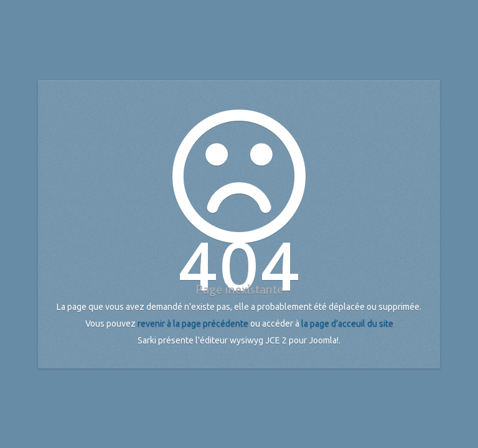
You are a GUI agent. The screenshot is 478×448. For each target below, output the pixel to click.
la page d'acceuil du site (347, 324)
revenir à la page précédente (193, 324)
